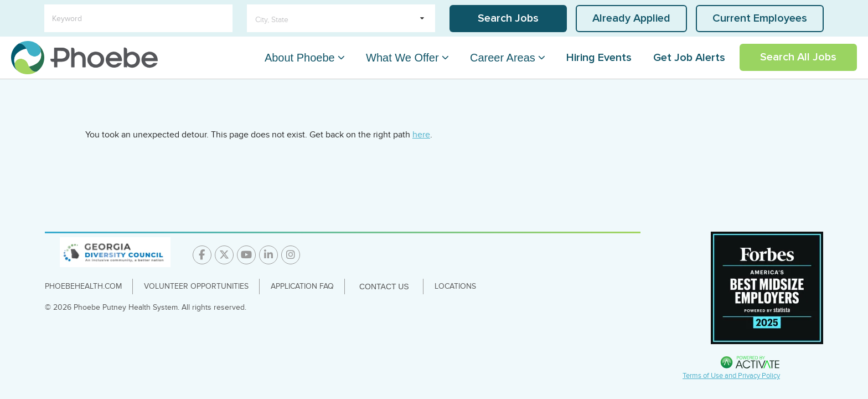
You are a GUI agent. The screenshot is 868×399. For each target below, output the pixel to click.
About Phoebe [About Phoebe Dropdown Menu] (300, 58)
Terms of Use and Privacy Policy (731, 376)
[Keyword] (138, 18)
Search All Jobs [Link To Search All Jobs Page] (798, 57)
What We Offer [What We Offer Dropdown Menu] (402, 58)
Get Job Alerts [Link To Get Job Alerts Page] (689, 58)
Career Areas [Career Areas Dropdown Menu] (503, 58)
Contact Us (384, 287)
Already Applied (631, 18)
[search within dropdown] (341, 18)
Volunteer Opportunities (196, 286)
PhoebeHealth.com (83, 286)
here (421, 135)
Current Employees (760, 18)
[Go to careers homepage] (84, 58)
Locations (455, 286)
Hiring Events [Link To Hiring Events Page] (599, 58)
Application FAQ (302, 286)
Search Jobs (508, 18)
